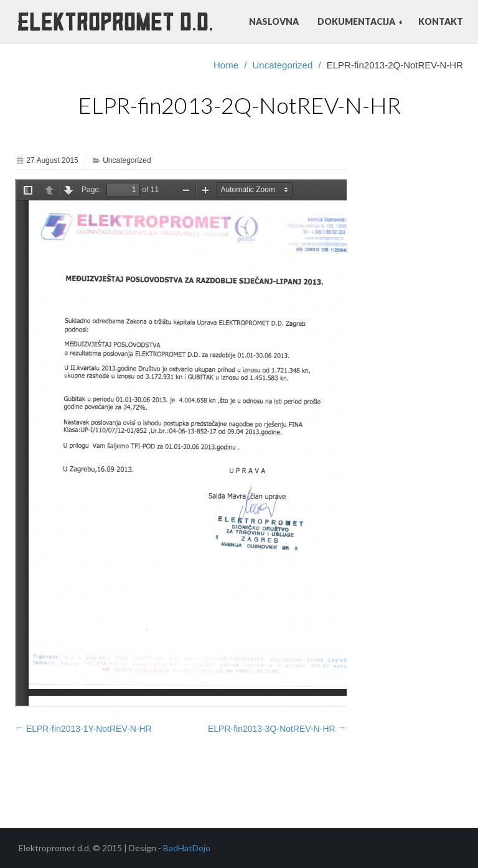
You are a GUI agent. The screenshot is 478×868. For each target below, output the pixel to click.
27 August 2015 (52, 160)
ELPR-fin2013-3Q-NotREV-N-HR (277, 728)
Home (226, 65)
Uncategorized (283, 65)
